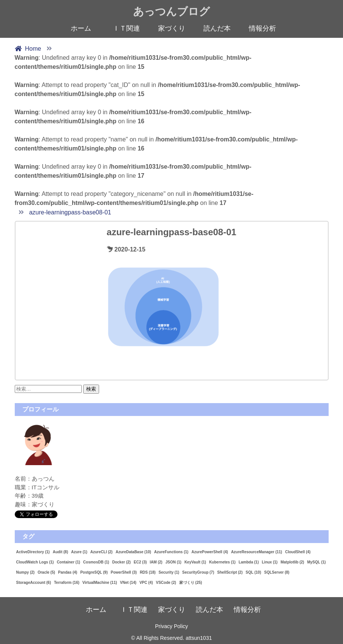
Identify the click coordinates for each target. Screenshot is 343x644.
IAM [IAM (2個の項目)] (156, 562)
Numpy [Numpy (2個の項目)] (26, 572)
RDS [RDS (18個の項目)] (148, 572)
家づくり (172, 28)
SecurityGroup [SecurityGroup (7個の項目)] (198, 572)
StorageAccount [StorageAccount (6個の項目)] (34, 583)
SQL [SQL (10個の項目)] (254, 572)
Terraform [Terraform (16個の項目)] (67, 583)
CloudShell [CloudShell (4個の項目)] (298, 552)
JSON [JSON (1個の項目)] (173, 562)
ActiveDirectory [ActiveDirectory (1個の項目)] (33, 552)
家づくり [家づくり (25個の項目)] (191, 583)
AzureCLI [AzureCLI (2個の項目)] (102, 552)
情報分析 (262, 28)
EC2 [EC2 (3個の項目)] (140, 562)
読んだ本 (217, 28)
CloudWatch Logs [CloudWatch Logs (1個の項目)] (35, 562)
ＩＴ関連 (126, 28)
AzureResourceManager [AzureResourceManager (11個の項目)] (257, 552)
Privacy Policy (171, 626)
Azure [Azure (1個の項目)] (79, 552)
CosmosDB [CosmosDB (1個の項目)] (96, 562)
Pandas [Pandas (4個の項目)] (68, 572)
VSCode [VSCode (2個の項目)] (166, 583)
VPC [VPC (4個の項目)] (146, 583)
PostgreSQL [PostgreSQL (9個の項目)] (94, 572)
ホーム (81, 28)
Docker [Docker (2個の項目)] (122, 562)
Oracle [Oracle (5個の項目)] (46, 572)
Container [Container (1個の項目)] (68, 562)
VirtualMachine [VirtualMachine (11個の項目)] (100, 583)
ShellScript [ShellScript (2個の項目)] (230, 572)
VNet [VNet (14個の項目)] (128, 583)
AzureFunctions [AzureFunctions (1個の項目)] (171, 552)
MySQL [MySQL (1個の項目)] (316, 562)
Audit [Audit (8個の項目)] (60, 552)
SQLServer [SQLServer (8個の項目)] (277, 572)
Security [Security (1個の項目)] (169, 572)
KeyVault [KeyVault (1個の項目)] (195, 562)
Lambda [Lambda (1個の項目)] (249, 562)
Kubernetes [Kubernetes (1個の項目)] (222, 562)
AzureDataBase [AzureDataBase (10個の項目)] (133, 552)
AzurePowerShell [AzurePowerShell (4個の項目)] (210, 552)
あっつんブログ (171, 12)
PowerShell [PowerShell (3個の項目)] (124, 572)
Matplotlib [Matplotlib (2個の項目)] (292, 562)
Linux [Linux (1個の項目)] (270, 562)
